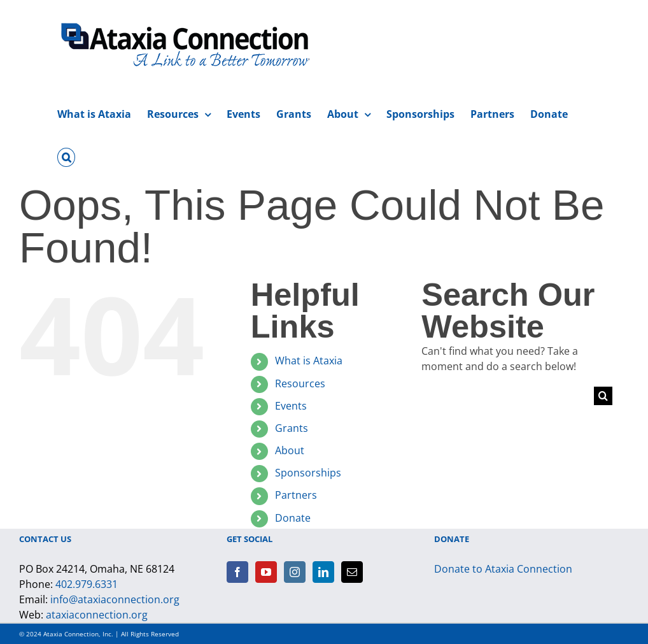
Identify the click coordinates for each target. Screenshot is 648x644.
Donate (293, 518)
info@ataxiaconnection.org (115, 599)
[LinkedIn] (323, 572)
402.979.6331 (87, 584)
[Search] (603, 396)
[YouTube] (266, 572)
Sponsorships (308, 473)
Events (291, 406)
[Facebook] (237, 572)
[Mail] (352, 572)
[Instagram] (295, 572)
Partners (296, 495)
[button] (66, 155)
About (290, 450)
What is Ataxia (309, 361)
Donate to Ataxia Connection (503, 569)
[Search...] (507, 396)
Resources (300, 383)
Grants (292, 428)
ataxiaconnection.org (97, 615)
